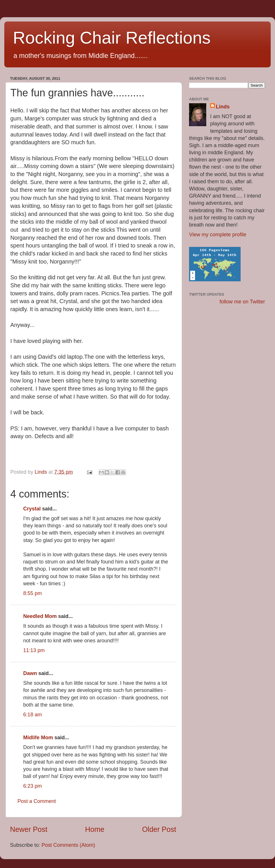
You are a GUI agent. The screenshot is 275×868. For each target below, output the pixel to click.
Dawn (30, 673)
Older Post (159, 829)
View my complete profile (218, 235)
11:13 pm (34, 650)
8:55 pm (33, 593)
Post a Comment (37, 801)
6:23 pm (33, 786)
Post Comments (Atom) (68, 845)
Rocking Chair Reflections (112, 38)
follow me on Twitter (242, 302)
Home (95, 829)
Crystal (32, 509)
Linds (223, 107)
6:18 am (33, 715)
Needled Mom (40, 616)
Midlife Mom (38, 738)
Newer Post (29, 829)
